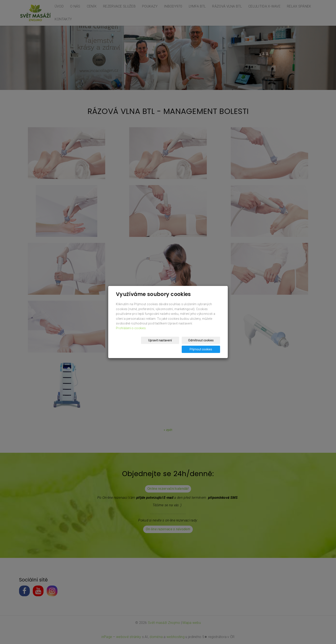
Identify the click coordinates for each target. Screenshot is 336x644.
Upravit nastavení (133, 345)
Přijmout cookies (204, 345)
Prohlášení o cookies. (131, 333)
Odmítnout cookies (168, 345)
